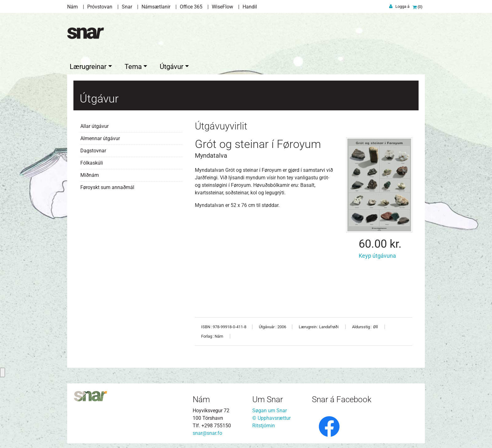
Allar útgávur (94, 125)
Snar (127, 7)
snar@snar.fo (207, 432)
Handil (250, 7)
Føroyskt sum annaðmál (107, 186)
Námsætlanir (156, 7)
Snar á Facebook (342, 398)
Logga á (402, 6)
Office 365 (191, 7)
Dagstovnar (93, 149)
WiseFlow (222, 7)
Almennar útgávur (100, 137)
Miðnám (90, 174)
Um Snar (268, 398)
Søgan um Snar (270, 409)
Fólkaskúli (92, 161)
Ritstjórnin (264, 424)
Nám (72, 7)
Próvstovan (100, 7)
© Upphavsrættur (271, 416)
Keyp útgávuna (378, 254)
